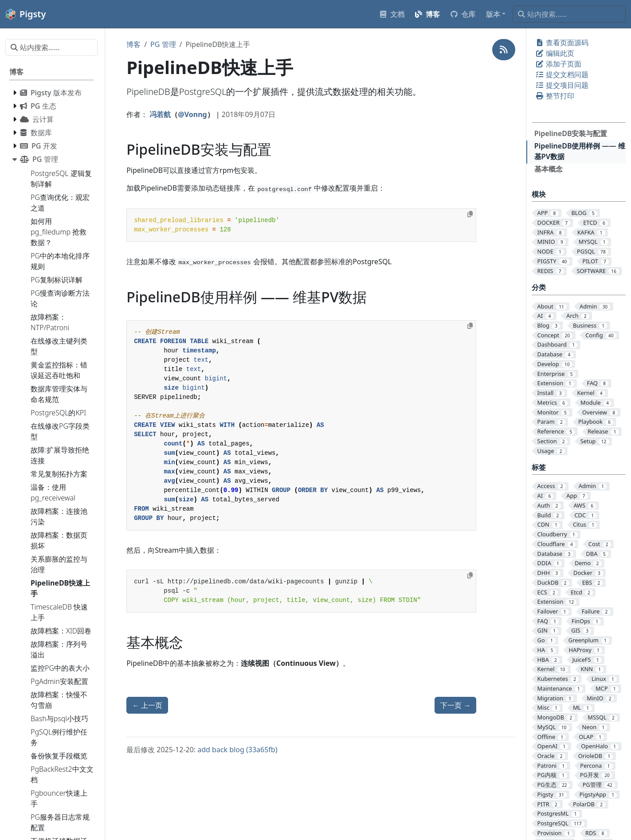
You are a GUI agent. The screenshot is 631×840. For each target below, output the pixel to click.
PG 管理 (163, 44)
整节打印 (555, 96)
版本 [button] (493, 14)
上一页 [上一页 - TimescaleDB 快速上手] (147, 705)
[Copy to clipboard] (470, 214)
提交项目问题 (562, 85)
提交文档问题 (562, 74)
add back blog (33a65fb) (237, 750)
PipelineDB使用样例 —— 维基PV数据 (580, 151)
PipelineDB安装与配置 (571, 133)
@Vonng (192, 114)
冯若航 (160, 114)
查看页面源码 (562, 43)
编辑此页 (555, 53)
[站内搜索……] (569, 14)
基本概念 (549, 169)
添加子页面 (558, 64)
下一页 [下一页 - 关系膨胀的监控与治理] (455, 705)
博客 (133, 44)
